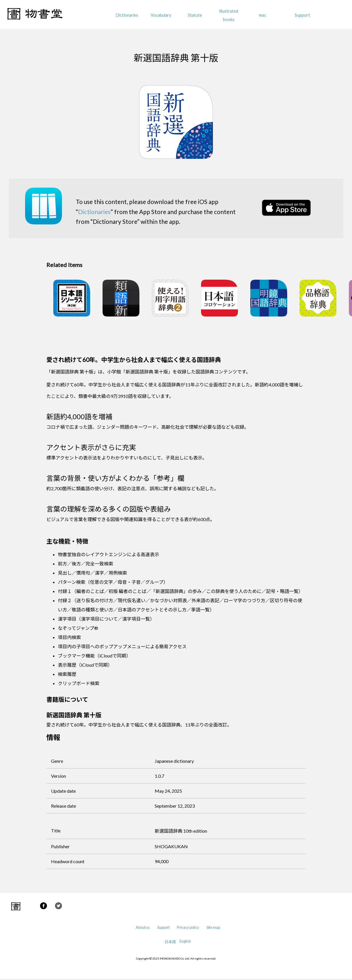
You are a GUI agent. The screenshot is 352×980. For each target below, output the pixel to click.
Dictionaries (127, 15)
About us (143, 927)
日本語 (170, 942)
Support (302, 15)
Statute (195, 15)
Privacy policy (188, 927)
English (185, 941)
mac (263, 15)
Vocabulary (161, 15)
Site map (213, 927)
